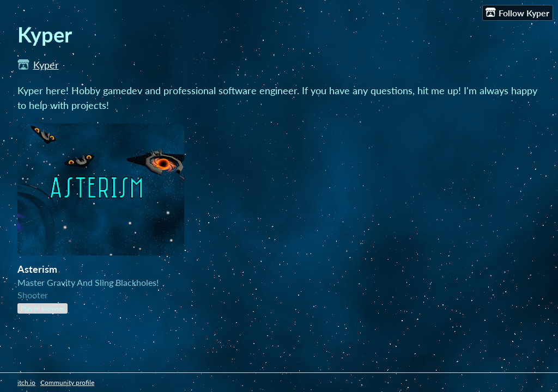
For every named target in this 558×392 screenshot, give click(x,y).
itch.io (26, 382)
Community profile (67, 382)
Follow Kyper (517, 13)
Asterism (37, 269)
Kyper (46, 65)
